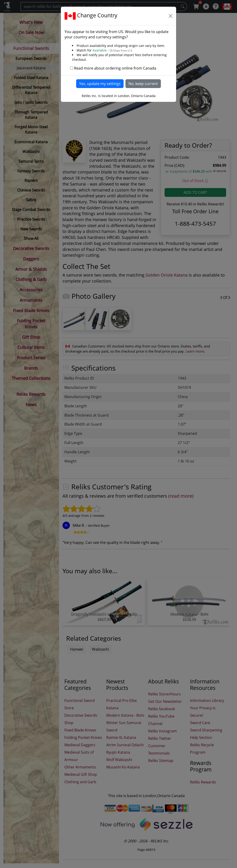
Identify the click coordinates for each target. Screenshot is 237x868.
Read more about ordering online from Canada (115, 68)
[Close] (171, 16)
